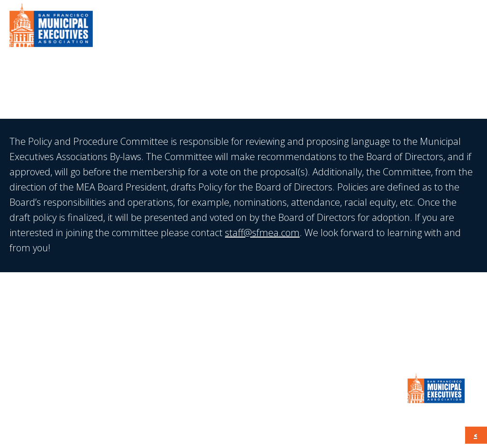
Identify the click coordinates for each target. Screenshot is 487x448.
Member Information (282, 28)
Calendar (397, 28)
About (211, 28)
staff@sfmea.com (262, 233)
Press (351, 28)
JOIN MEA (244, 319)
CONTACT (449, 28)
